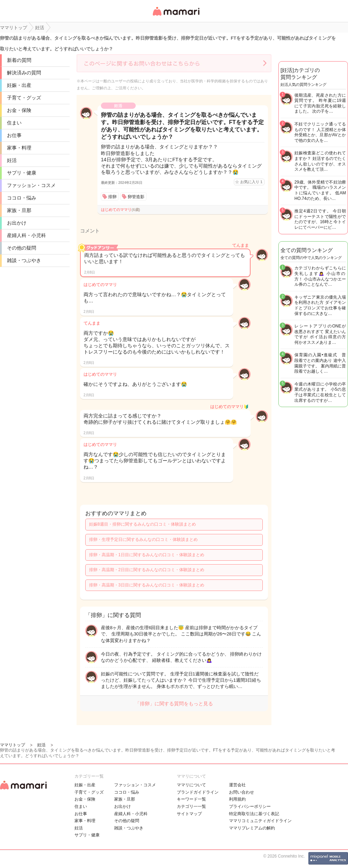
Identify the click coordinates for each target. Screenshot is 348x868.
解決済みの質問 (24, 73)
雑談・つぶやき (24, 260)
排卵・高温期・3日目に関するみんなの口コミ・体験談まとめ (147, 585)
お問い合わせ (242, 792)
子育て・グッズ (24, 98)
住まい (14, 123)
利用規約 (237, 799)
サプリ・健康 (22, 173)
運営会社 (237, 785)
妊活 (12, 160)
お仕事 (14, 135)
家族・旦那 (19, 210)
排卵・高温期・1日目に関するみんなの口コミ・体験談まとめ (147, 555)
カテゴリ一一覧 (191, 806)
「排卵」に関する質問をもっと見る (174, 704)
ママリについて (191, 785)
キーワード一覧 (191, 799)
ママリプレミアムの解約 (252, 828)
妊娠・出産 (19, 85)
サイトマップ (189, 814)
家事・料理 (19, 148)
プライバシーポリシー (250, 806)
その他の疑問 (22, 248)
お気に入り (251, 182)
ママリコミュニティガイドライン (260, 821)
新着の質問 (19, 60)
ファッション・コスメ (31, 185)
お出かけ (17, 223)
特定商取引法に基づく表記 (254, 814)
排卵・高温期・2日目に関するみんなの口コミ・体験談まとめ (147, 570)
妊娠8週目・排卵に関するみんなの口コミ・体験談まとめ (143, 524)
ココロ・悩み (22, 198)
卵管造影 (136, 197)
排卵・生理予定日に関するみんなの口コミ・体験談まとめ (143, 540)
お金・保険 (19, 110)
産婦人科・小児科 (26, 235)
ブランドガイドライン (198, 792)
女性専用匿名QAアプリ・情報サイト (176, 16)
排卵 (112, 197)
